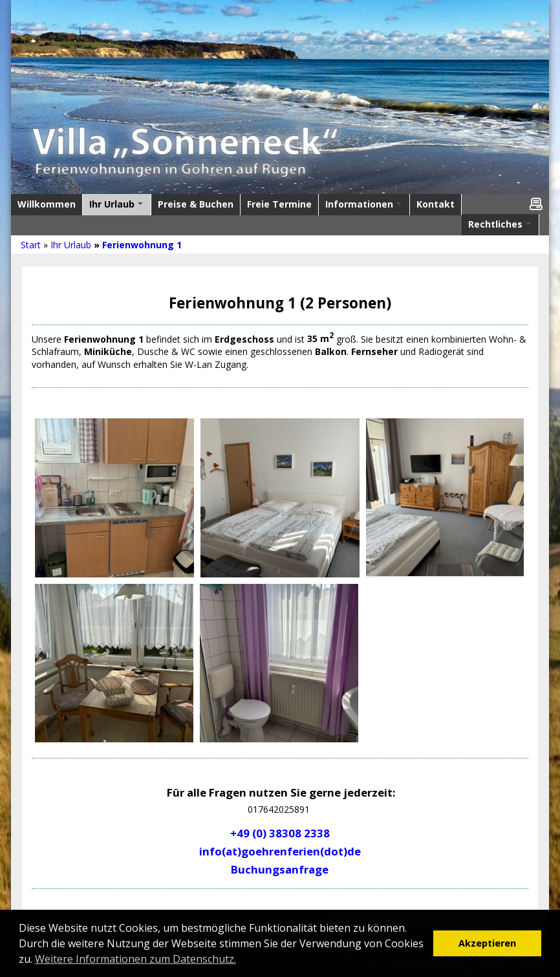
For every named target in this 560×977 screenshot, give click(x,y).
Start (31, 245)
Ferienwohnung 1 (142, 245)
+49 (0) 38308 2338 (280, 833)
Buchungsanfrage (280, 869)
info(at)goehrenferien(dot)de (280, 851)
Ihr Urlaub (71, 245)
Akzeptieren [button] (487, 943)
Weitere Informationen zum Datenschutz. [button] (135, 959)
